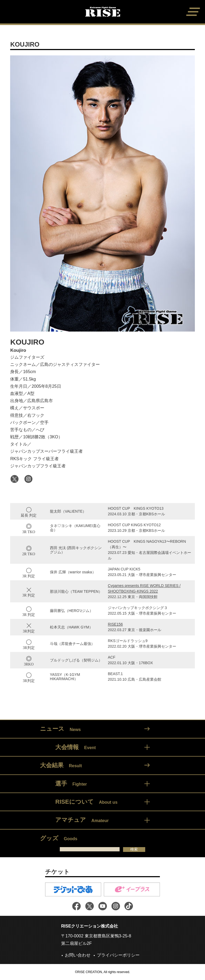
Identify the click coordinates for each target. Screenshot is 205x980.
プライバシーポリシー (118, 955)
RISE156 (115, 624)
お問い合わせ (78, 955)
